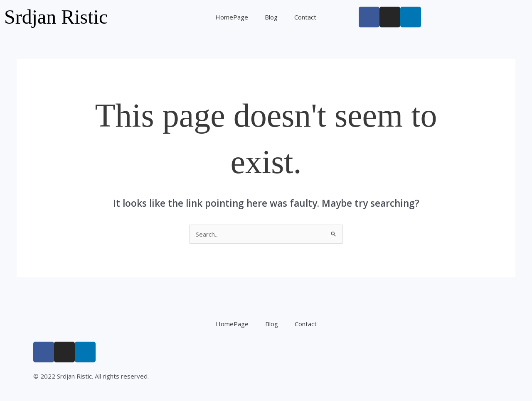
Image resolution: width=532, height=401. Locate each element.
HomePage (232, 17)
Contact (305, 17)
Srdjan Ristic (56, 17)
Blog (271, 17)
